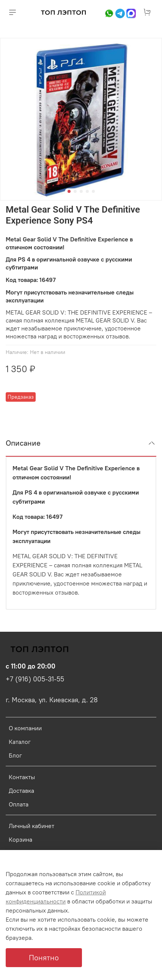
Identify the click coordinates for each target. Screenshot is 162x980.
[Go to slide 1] (69, 191)
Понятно (44, 957)
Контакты (22, 777)
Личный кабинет (31, 826)
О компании (25, 728)
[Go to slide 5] (93, 191)
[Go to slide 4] (87, 191)
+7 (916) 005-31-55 (35, 679)
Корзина (20, 839)
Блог (15, 755)
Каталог (20, 742)
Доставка (21, 791)
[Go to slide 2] (75, 191)
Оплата (19, 804)
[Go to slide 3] (81, 191)
